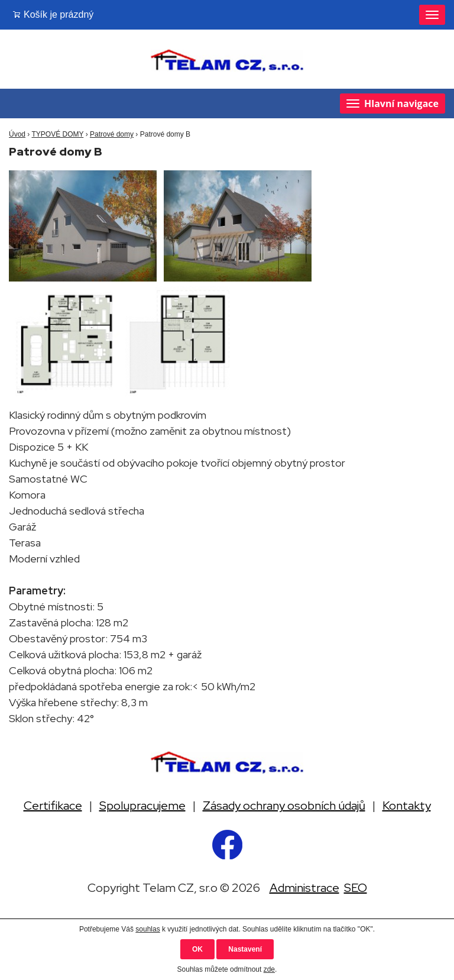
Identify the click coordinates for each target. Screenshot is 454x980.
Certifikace (53, 806)
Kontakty (407, 806)
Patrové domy (112, 134)
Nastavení (245, 949)
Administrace (304, 888)
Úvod (17, 134)
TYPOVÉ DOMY (57, 134)
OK (197, 949)
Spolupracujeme (142, 806)
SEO (356, 888)
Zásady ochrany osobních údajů (284, 806)
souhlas (147, 929)
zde (269, 969)
